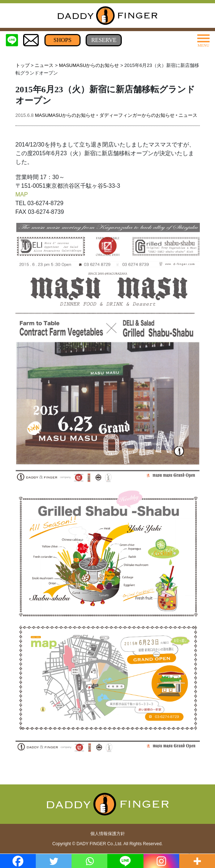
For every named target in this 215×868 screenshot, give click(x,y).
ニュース (44, 65)
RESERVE (104, 40)
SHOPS (63, 40)
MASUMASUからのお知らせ (89, 65)
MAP (22, 194)
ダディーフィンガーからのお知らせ (137, 115)
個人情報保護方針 (108, 834)
